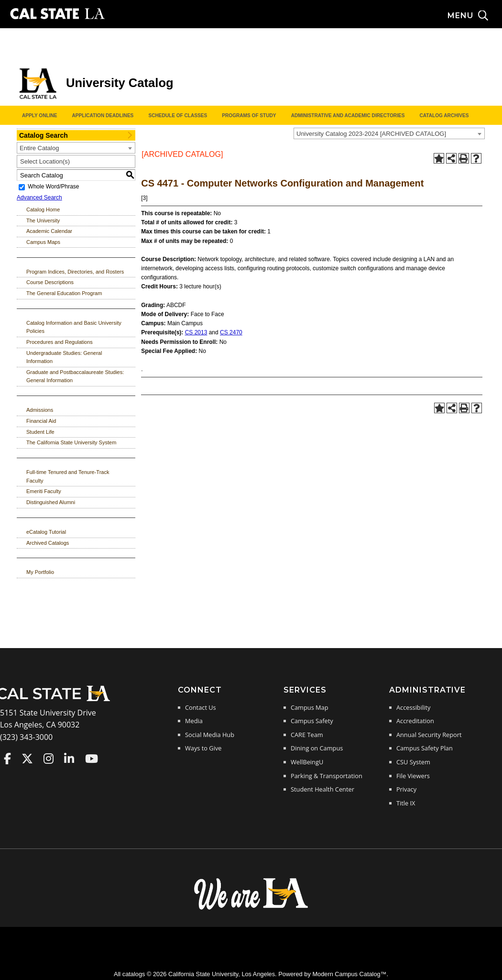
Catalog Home (43, 209)
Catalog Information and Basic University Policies (74, 327)
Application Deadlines (103, 116)
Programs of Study (249, 116)
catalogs (134, 974)
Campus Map (310, 707)
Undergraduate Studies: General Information (64, 357)
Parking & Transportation (327, 776)
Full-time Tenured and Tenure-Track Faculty (68, 476)
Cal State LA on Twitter (27, 759)
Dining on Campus (317, 748)
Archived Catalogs (48, 543)
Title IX (406, 803)
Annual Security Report (429, 735)
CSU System (413, 762)
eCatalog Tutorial (46, 532)
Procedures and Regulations (60, 342)
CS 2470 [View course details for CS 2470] (231, 332)
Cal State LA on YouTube (92, 759)
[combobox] (389, 133)
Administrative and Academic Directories (348, 116)
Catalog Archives (444, 116)
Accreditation (415, 721)
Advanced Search (39, 198)
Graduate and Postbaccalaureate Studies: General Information (75, 376)
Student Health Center (322, 789)
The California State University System (71, 442)
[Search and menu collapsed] (475, 16)
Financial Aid (41, 421)
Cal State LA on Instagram (49, 759)
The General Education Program (64, 293)
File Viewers (413, 776)
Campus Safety (312, 721)
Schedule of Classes (178, 116)
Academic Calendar (49, 231)
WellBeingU (307, 762)
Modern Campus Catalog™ (349, 974)
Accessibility (413, 707)
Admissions (40, 410)
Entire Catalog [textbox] (39, 148)
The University (43, 220)
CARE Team (307, 735)
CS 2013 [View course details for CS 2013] (196, 332)
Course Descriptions (50, 282)
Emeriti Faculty (44, 491)
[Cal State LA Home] (56, 700)
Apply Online (39, 116)
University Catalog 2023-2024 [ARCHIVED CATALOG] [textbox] (371, 134)
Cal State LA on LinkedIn (69, 759)
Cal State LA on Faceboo (7, 759)
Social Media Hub (210, 735)
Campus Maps (43, 242)
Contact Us (201, 707)
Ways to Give (203, 748)
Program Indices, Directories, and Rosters (75, 272)
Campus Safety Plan (425, 748)
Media (194, 721)
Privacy (406, 789)
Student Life (40, 432)
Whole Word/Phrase (53, 187)
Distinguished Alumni (51, 502)
